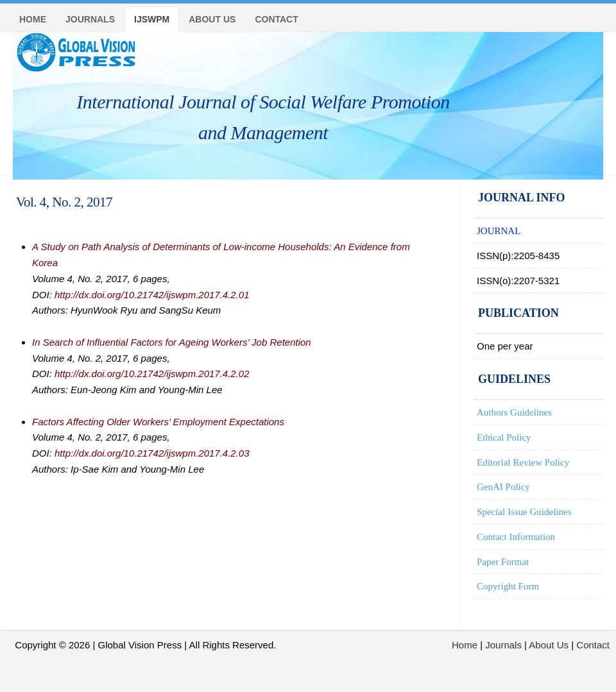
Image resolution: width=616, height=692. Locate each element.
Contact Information (516, 537)
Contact (276, 19)
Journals (503, 645)
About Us (212, 19)
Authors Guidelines (514, 412)
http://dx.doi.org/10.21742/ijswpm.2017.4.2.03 (152, 453)
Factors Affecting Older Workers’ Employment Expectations (158, 422)
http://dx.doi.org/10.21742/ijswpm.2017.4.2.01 (152, 295)
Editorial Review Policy (523, 462)
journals (90, 19)
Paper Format (503, 562)
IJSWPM (152, 19)
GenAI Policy (503, 487)
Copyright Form (508, 586)
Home (33, 19)
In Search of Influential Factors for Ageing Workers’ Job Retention (172, 342)
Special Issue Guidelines (524, 512)
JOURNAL (499, 231)
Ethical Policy (504, 437)
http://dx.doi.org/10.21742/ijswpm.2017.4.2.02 (152, 374)
